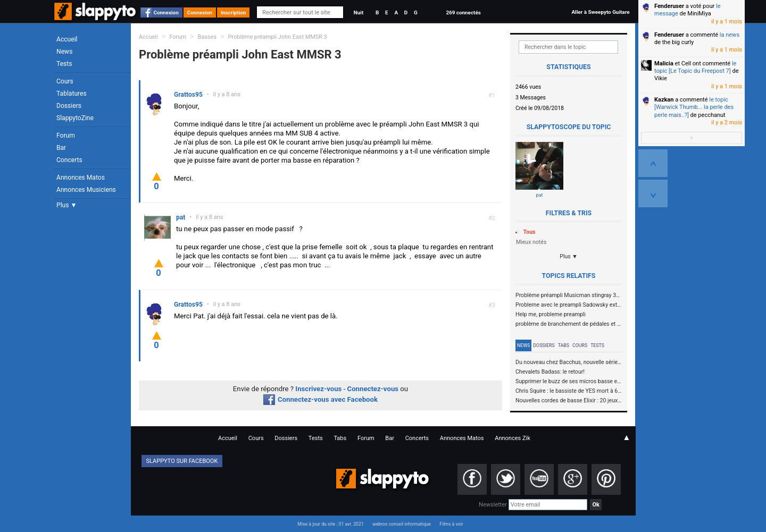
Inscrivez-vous (318, 389)
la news (730, 35)
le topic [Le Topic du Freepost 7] (695, 67)
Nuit (359, 12)
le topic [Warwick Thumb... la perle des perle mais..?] (694, 107)
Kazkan (664, 100)
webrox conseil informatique (402, 524)
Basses (207, 37)
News (64, 52)
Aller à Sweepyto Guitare (600, 12)
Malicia (664, 64)
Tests (64, 64)
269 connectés (463, 12)
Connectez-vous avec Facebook (320, 399)
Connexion (166, 12)
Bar (61, 148)
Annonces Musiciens (86, 190)
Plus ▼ (66, 205)
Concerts (69, 160)
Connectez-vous (373, 389)
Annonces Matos (81, 178)
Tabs (564, 345)
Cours (65, 81)
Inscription (234, 12)
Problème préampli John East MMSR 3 (278, 37)
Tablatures (72, 94)
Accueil (67, 39)
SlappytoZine (75, 118)
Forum (66, 136)
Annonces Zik (513, 438)
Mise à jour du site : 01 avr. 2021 (330, 524)
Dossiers (69, 106)
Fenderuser (669, 6)
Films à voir (451, 524)
